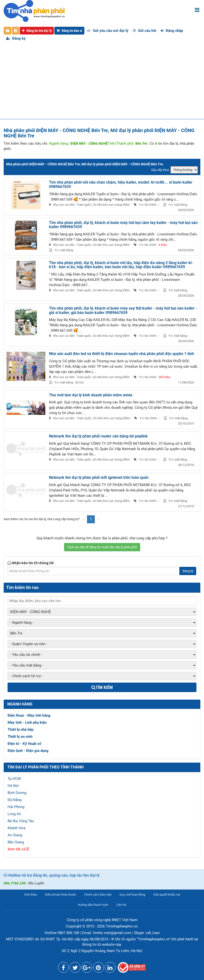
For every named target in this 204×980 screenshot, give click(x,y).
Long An (14, 814)
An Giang (15, 835)
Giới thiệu (31, 895)
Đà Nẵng (15, 800)
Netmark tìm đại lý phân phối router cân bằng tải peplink (98, 436)
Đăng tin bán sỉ (69, 31)
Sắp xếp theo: (160, 170)
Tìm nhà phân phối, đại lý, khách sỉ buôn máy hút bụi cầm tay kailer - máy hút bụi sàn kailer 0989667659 (123, 225)
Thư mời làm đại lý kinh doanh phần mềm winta (91, 395)
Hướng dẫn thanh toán (93, 905)
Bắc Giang (16, 842)
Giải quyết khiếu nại (167, 895)
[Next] (98, 519)
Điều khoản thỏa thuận (61, 895)
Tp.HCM (14, 779)
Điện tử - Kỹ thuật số (24, 744)
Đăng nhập (172, 31)
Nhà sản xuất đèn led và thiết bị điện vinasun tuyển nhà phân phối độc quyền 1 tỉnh (121, 354)
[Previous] (83, 519)
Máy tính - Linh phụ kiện (27, 722)
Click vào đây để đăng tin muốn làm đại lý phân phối (102, 547)
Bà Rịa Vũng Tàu (21, 821)
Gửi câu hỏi (145, 31)
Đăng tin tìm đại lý (37, 31)
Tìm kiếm (102, 687)
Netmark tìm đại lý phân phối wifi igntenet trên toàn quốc (99, 477)
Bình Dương (17, 793)
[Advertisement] (102, 82)
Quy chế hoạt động (132, 895)
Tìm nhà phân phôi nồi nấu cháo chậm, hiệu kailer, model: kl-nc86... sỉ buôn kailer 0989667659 (121, 184)
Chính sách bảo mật (98, 895)
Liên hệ (121, 905)
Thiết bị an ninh (20, 737)
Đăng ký (16, 38)
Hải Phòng (16, 807)
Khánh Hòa (16, 828)
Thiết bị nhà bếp (20, 730)
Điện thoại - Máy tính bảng (29, 715)
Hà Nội (13, 786)
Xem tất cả (18, 849)
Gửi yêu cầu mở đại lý (108, 31)
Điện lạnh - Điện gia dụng (28, 751)
